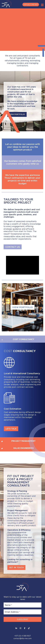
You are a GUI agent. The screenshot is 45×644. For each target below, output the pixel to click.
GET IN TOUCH (16, 567)
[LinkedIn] (16, 628)
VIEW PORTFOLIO (22, 307)
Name (8, 605)
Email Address (12, 612)
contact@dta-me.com (22, 638)
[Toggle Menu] (42, 5)
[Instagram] (20, 628)
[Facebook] (25, 628)
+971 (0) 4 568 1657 (31, 5)
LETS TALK (11, 429)
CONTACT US (13, 247)
